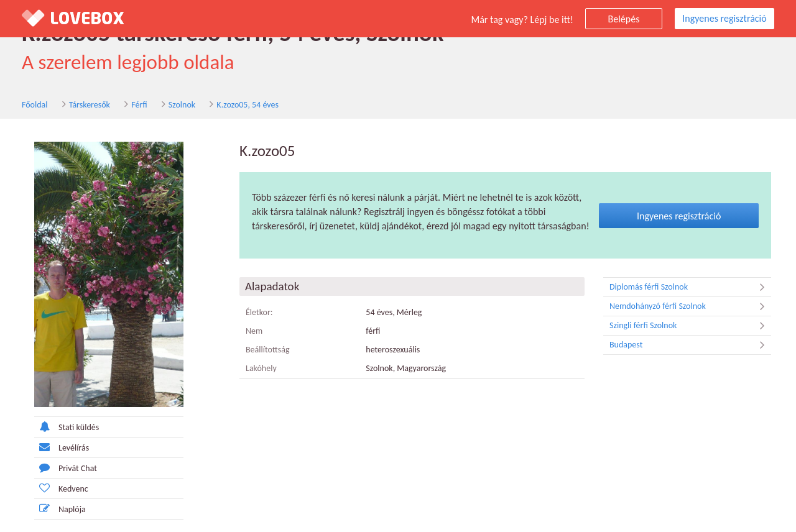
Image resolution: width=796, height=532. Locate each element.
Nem (254, 331)
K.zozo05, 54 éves (248, 105)
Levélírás (62, 447)
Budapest (690, 345)
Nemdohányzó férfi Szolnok (690, 306)
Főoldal (35, 105)
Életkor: (259, 312)
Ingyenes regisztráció (724, 18)
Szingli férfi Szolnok (690, 326)
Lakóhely (261, 368)
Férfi (139, 105)
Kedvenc (61, 488)
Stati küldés (67, 427)
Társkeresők (90, 105)
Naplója (60, 509)
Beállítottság (268, 350)
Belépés (624, 19)
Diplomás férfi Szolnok (690, 287)
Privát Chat (66, 468)
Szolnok (182, 105)
